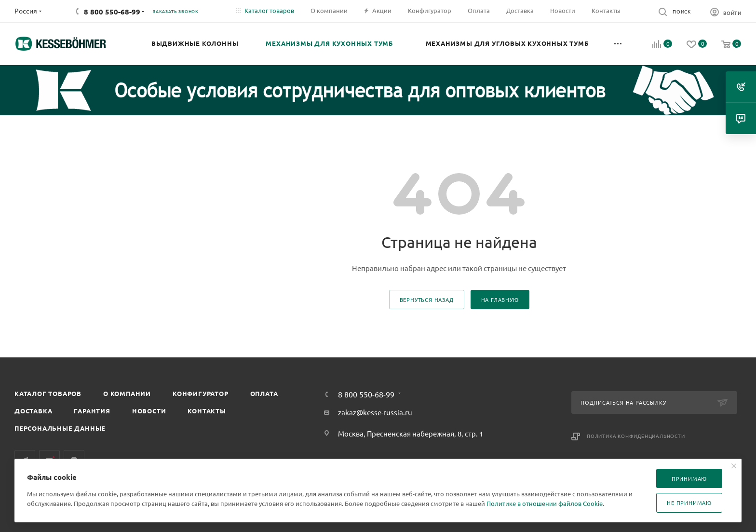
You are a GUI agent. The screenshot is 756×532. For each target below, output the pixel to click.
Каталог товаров (48, 393)
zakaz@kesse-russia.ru (375, 412)
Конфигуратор (201, 393)
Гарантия (92, 411)
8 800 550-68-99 (112, 12)
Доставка (33, 411)
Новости (149, 411)
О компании (127, 393)
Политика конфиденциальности (636, 436)
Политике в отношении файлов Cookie (545, 503)
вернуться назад (427, 300)
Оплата (264, 393)
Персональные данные (60, 428)
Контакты (207, 411)
